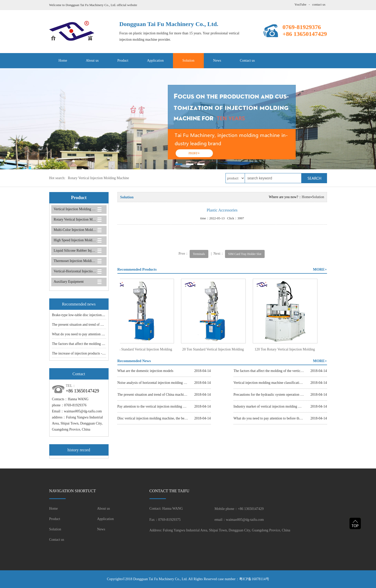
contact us (319, 4)
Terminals (199, 254)
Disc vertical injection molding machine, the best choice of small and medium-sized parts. (153, 418)
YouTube (300, 4)
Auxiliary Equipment (69, 282)
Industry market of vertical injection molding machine (269, 406)
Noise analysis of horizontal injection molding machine (153, 383)
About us (92, 61)
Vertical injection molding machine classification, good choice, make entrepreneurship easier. (269, 383)
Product (123, 61)
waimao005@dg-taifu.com (83, 411)
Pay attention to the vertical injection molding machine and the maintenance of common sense (153, 406)
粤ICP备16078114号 (254, 579)
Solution (188, 61)
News (217, 61)
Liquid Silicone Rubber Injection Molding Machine (75, 251)
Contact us (247, 61)
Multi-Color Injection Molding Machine (75, 230)
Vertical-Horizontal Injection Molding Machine (75, 271)
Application (155, 61)
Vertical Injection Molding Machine (75, 209)
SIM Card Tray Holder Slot (245, 254)
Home (63, 61)
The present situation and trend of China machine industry (93, 325)
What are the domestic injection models (145, 371)
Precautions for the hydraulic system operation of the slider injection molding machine (269, 395)
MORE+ (320, 269)
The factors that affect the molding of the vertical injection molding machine (269, 371)
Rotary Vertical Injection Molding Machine (98, 178)
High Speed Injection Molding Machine (75, 240)
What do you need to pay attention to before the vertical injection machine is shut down (269, 418)
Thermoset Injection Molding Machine (75, 261)
